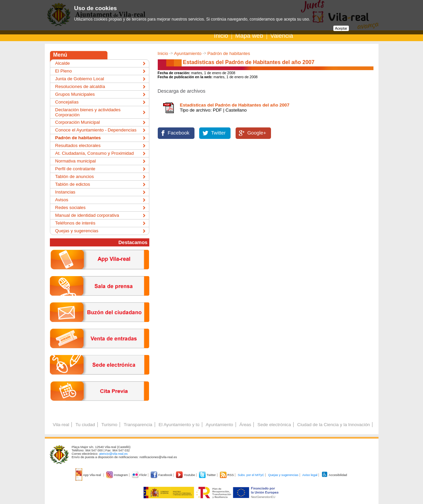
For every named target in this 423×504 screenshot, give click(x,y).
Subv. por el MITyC (251, 475)
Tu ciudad (85, 425)
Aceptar (341, 28)
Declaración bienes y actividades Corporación (88, 112)
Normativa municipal (76, 161)
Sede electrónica (274, 425)
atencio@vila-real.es (113, 454)
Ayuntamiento (188, 53)
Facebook (179, 133)
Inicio (221, 36)
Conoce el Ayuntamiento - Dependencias (96, 130)
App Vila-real (89, 475)
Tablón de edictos (73, 184)
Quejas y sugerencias (77, 231)
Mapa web (249, 36)
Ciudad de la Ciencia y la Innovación (334, 425)
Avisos (62, 200)
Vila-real (61, 425)
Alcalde (63, 63)
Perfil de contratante (75, 169)
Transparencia (138, 425)
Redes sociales (70, 207)
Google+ (257, 133)
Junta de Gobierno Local (80, 79)
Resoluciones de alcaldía (80, 86)
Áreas (245, 425)
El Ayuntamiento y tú (179, 425)
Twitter (218, 133)
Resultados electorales (78, 145)
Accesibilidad (334, 475)
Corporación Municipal (78, 122)
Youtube (186, 475)
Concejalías (67, 102)
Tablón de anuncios (75, 176)
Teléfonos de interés (75, 223)
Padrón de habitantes (229, 53)
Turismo (110, 425)
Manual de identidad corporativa (87, 215)
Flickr (140, 475)
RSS (227, 475)
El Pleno (64, 71)
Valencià (282, 36)
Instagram (117, 475)
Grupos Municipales (75, 94)
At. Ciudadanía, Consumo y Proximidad (95, 153)
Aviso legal (310, 475)
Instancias (65, 192)
